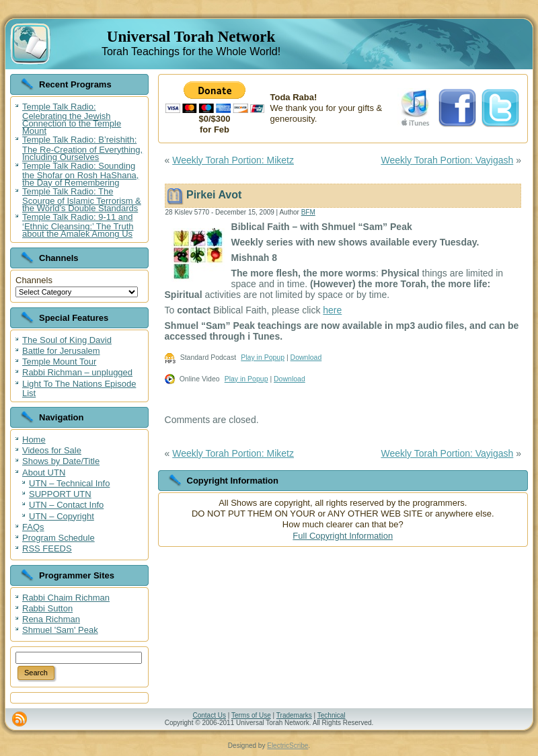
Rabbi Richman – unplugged (77, 372)
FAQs (33, 527)
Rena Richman (51, 619)
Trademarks (294, 715)
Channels (34, 280)
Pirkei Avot (214, 195)
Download (306, 357)
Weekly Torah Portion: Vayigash (447, 160)
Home (34, 440)
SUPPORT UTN (60, 494)
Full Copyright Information (343, 536)
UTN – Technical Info (69, 483)
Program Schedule (59, 538)
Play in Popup (263, 357)
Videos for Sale (52, 450)
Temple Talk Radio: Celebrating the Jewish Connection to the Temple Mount (72, 119)
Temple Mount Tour (59, 362)
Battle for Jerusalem (61, 351)
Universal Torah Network (191, 37)
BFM (308, 212)
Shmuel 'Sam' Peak (60, 630)
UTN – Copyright (62, 516)
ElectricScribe (287, 746)
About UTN (44, 473)
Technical (332, 715)
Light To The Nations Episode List (79, 388)
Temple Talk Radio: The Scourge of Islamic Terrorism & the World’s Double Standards (82, 200)
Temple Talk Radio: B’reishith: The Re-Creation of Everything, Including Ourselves (82, 148)
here (332, 310)
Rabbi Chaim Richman (66, 598)
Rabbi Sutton (47, 608)
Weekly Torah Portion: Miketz (233, 160)
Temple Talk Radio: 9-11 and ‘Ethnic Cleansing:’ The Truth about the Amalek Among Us (78, 225)
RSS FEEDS (47, 549)
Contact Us (209, 715)
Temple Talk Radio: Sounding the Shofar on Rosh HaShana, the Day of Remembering (80, 174)
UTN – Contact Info (66, 505)
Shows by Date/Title (61, 461)
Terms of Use (251, 715)
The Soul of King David (67, 340)
